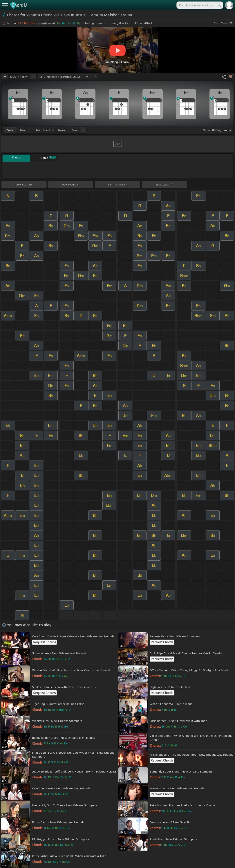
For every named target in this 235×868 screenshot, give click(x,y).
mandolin (49, 130)
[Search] (219, 5)
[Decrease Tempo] (5, 77)
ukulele (36, 130)
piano (23, 130)
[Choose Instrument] (83, 130)
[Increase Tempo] (33, 77)
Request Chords (44, 642)
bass (74, 130)
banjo (62, 130)
